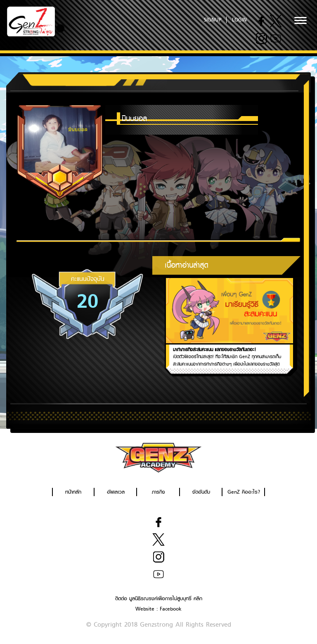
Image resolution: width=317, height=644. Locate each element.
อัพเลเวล (116, 492)
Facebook (171, 609)
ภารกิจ (158, 492)
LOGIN (239, 20)
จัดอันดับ (201, 492)
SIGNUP (213, 20)
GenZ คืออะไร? (244, 492)
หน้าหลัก (73, 492)
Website (145, 609)
